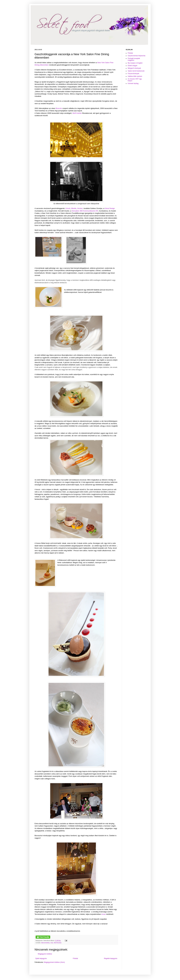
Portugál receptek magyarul (134, 59)
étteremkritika (45, 943)
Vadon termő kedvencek (136, 71)
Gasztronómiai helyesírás (136, 56)
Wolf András (77, 113)
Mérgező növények (134, 68)
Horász (80, 208)
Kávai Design (110, 208)
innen (104, 914)
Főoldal (75, 958)
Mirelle (74, 208)
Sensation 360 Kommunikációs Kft (85, 211)
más (52, 943)
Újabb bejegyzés (41, 958)
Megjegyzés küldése (45, 954)
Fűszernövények (133, 74)
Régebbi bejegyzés (111, 958)
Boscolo (59, 108)
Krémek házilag (133, 83)
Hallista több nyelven (135, 76)
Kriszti (68, 208)
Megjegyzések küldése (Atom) (54, 962)
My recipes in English (135, 63)
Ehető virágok (132, 66)
